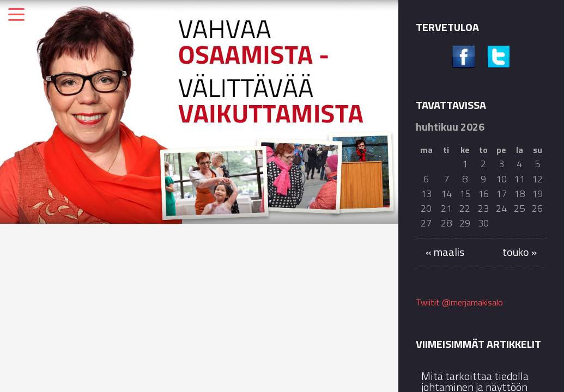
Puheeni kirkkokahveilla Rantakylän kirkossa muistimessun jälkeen (195, 316)
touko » (520, 252)
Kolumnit (42, 247)
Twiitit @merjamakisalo (459, 302)
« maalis (445, 252)
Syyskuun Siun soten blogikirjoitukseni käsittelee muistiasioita (336, 306)
